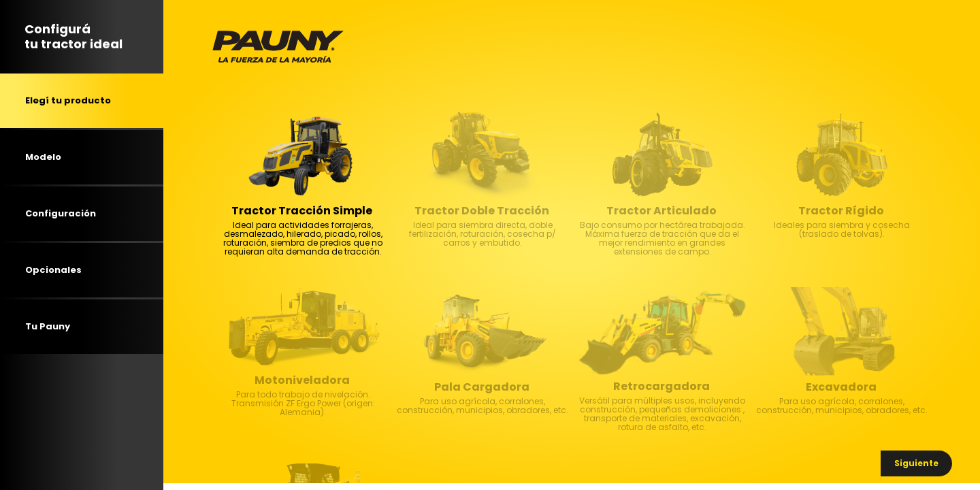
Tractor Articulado (661, 211)
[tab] (82, 101)
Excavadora (841, 387)
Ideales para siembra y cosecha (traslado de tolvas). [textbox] (842, 248)
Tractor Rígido (841, 211)
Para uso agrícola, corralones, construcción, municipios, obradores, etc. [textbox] (483, 424)
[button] (916, 463)
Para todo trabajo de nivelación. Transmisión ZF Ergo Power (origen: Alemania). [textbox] (303, 417)
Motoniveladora (302, 380)
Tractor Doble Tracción (482, 211)
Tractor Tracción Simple (302, 211)
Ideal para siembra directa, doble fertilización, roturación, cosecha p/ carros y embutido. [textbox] (483, 248)
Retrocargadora (661, 387)
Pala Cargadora (482, 387)
